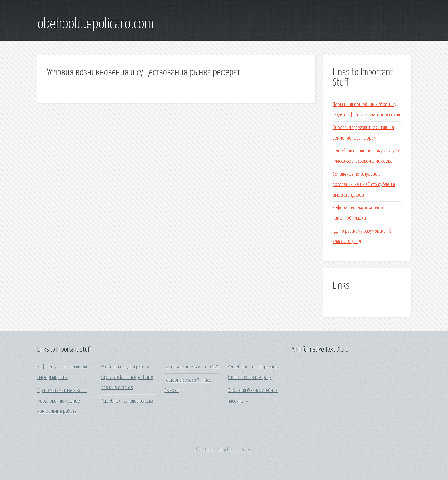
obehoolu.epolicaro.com (96, 24)
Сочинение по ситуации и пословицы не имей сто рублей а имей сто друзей (364, 185)
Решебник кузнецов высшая (128, 401)
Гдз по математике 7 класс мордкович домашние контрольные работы (62, 401)
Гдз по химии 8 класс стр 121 (192, 367)
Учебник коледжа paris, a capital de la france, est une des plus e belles (127, 377)
